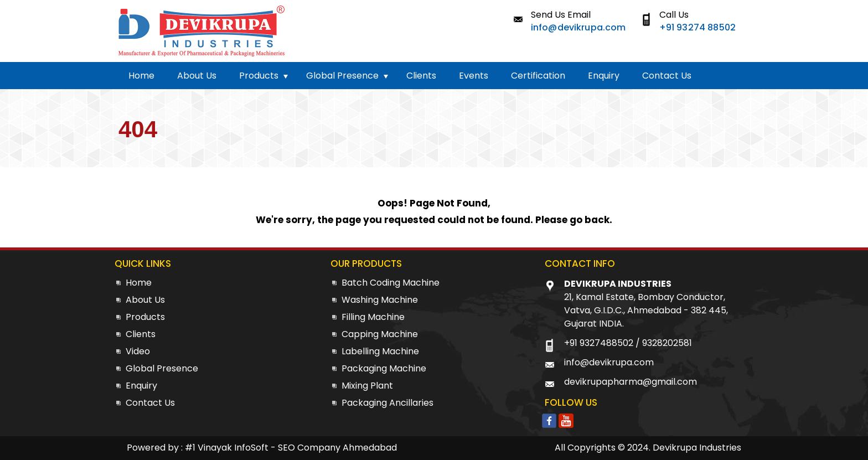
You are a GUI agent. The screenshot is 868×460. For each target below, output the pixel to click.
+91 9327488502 (599, 343)
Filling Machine (373, 317)
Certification (538, 76)
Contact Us (667, 76)
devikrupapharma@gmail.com (631, 382)
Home (141, 76)
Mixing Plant (367, 386)
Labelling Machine (380, 351)
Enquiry (604, 76)
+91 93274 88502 (697, 27)
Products (259, 76)
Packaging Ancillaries (387, 403)
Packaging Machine (384, 368)
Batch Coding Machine (391, 283)
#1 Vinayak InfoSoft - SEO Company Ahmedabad (291, 448)
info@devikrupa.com (578, 27)
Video (138, 351)
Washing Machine (380, 300)
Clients (421, 76)
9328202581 (667, 343)
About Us (197, 76)
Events (474, 76)
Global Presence (342, 76)
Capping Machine (380, 334)
